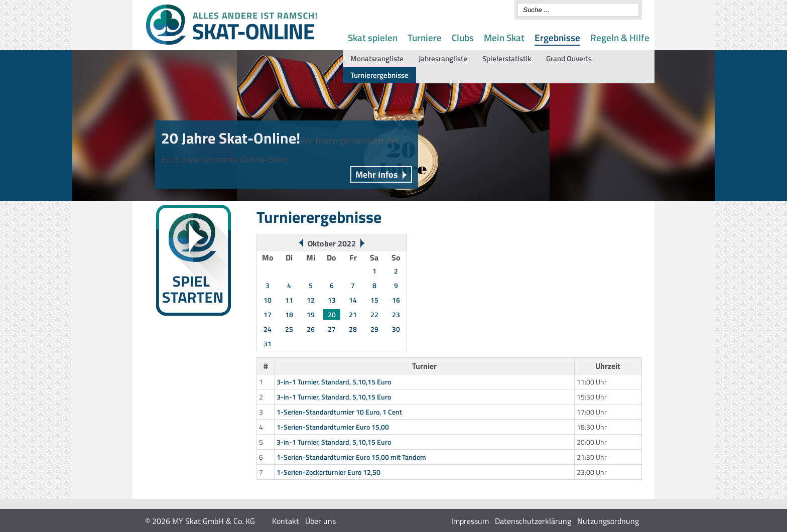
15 (374, 300)
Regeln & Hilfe (620, 37)
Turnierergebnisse (379, 75)
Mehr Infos (377, 174)
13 (332, 300)
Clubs (463, 37)
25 (289, 329)
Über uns (320, 521)
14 (353, 300)
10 (268, 300)
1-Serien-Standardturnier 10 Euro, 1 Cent (339, 412)
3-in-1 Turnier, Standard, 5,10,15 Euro (334, 382)
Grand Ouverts (569, 58)
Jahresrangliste (443, 58)
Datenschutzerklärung (533, 521)
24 (268, 329)
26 (311, 329)
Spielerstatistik (507, 58)
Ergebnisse (557, 37)
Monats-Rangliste (176, 369)
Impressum (470, 521)
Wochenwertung (174, 357)
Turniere (425, 37)
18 (289, 314)
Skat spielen (373, 37)
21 (353, 314)
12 (311, 300)
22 (374, 314)
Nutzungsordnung (608, 521)
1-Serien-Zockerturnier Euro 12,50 (329, 472)
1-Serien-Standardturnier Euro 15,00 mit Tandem (351, 457)
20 (332, 314)
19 (311, 314)
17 (268, 314)
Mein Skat (504, 37)
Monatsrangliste (377, 58)
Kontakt (286, 521)
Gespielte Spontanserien (186, 381)
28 (353, 329)
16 (396, 300)
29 (374, 329)
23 (396, 314)
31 (268, 344)
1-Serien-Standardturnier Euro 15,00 (333, 427)
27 (332, 329)
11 (289, 300)
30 (396, 329)
